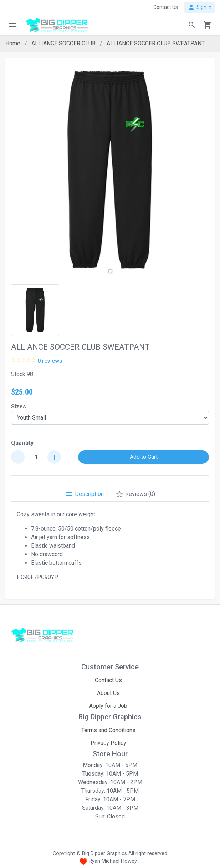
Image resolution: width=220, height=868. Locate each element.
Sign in (199, 7)
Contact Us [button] (166, 7)
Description (84, 494)
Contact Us (108, 680)
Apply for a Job (108, 706)
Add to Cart (144, 457)
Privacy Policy (108, 743)
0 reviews (50, 361)
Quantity (22, 443)
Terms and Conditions (108, 730)
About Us (108, 693)
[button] (110, 271)
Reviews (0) (135, 494)
